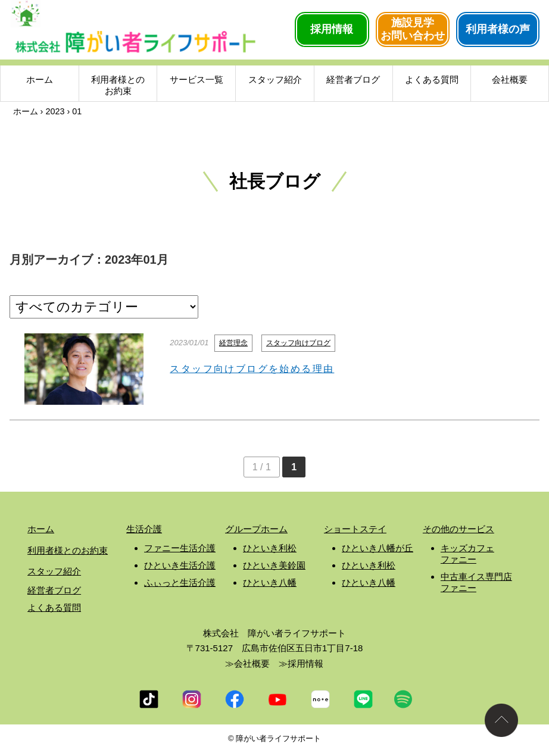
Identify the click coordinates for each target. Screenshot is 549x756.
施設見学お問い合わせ (413, 29)
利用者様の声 (498, 29)
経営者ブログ (353, 81)
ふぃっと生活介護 (180, 582)
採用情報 (332, 29)
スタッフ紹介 (275, 81)
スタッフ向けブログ (298, 343)
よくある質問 (432, 81)
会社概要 (510, 81)
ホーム (40, 81)
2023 (55, 111)
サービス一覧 (196, 81)
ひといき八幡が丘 (378, 548)
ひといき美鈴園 (274, 565)
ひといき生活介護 (180, 565)
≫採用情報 (301, 663)
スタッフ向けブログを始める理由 (252, 369)
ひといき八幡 (270, 582)
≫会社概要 (247, 663)
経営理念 (233, 343)
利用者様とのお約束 (118, 87)
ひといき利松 (270, 548)
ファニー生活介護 (180, 548)
